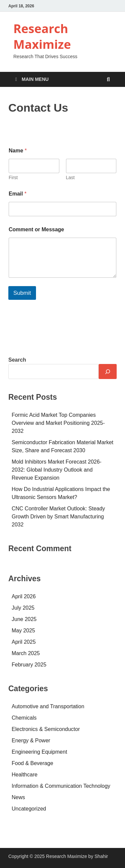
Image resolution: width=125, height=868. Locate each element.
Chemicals (24, 718)
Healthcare (24, 775)
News (18, 797)
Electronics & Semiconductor (46, 729)
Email (17, 194)
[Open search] (108, 80)
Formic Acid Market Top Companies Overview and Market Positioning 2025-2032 (58, 423)
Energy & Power (31, 740)
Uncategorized (29, 809)
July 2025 (23, 608)
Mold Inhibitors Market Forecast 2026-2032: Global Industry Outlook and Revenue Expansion (56, 470)
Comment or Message (36, 229)
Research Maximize (42, 36)
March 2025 (26, 653)
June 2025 (24, 619)
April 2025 (24, 642)
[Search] (108, 371)
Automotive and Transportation (48, 706)
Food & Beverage (32, 763)
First (13, 177)
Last (70, 177)
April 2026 (24, 596)
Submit (22, 293)
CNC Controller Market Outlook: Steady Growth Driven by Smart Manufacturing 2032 (58, 517)
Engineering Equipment (39, 752)
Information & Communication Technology (61, 786)
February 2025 (29, 665)
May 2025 (23, 631)
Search (17, 360)
